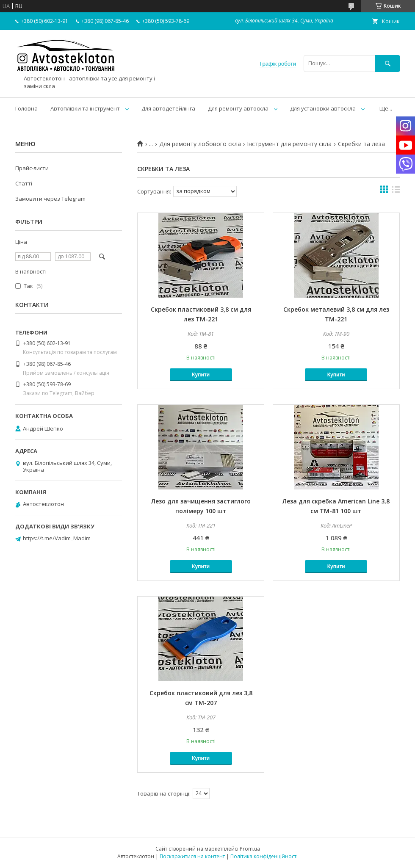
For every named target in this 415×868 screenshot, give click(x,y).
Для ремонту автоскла (238, 108)
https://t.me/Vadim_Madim (57, 538)
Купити (201, 375)
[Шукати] (387, 63)
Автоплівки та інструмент (85, 108)
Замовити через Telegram (50, 199)
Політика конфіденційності (264, 856)
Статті (24, 183)
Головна (26, 108)
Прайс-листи (32, 168)
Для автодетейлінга (168, 108)
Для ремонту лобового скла (200, 144)
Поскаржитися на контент (192, 856)
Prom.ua (250, 849)
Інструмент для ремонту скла (289, 144)
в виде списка (396, 191)
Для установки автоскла (323, 108)
